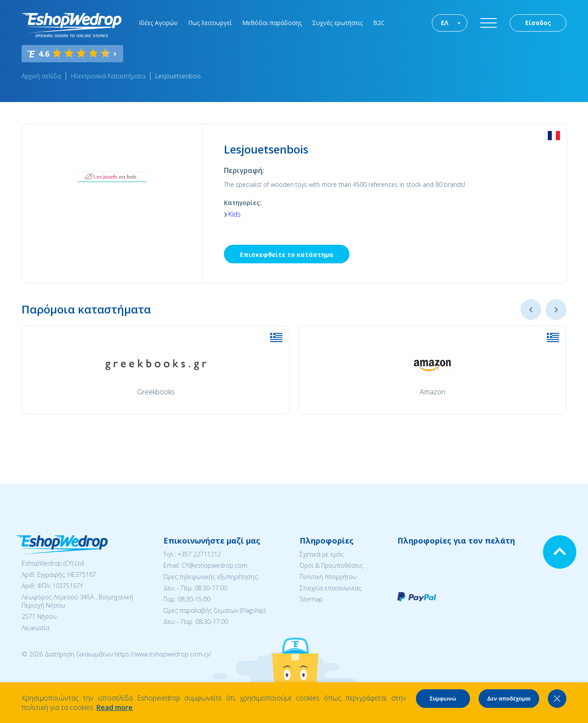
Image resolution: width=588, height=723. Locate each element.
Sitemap (311, 599)
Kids (234, 214)
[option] (156, 370)
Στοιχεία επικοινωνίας (331, 588)
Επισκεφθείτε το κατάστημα (287, 254)
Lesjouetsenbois (178, 76)
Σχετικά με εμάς (322, 554)
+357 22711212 (199, 554)
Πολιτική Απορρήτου (328, 577)
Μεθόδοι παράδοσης (272, 23)
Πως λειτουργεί (210, 23)
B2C (379, 23)
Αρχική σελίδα (41, 76)
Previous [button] (531, 310)
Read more (115, 707)
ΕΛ (445, 23)
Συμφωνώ (443, 699)
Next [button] (556, 310)
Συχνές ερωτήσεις (337, 23)
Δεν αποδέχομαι (509, 699)
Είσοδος (538, 23)
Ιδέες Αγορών (158, 23)
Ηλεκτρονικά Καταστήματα (108, 76)
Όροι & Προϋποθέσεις (331, 565)
